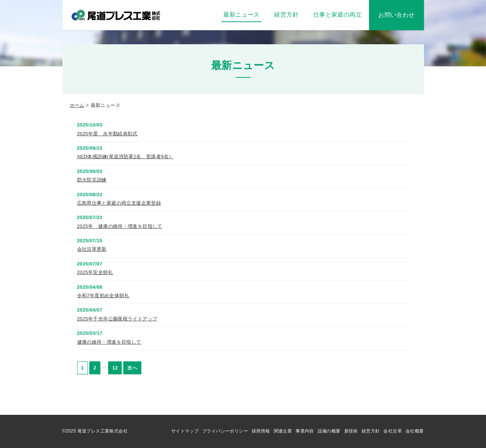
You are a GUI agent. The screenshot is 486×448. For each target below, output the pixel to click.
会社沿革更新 (92, 249)
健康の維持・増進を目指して (109, 342)
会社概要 (415, 431)
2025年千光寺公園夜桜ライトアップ (117, 319)
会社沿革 (393, 431)
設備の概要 (329, 431)
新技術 (351, 431)
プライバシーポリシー (225, 431)
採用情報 (261, 431)
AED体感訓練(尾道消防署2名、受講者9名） (125, 157)
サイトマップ (185, 431)
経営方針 (371, 431)
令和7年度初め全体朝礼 (103, 296)
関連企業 (283, 431)
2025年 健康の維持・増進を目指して (120, 226)
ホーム (77, 105)
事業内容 (305, 431)
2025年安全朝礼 (95, 272)
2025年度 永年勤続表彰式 (107, 134)
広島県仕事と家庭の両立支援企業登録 (119, 203)
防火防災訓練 (92, 180)
